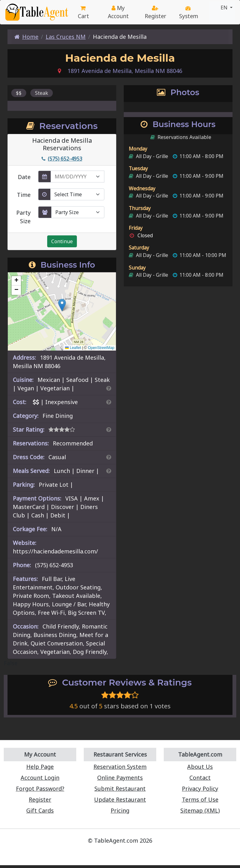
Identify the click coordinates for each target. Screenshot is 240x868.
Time (24, 195)
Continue (62, 241)
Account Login (40, 778)
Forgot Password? (40, 788)
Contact (200, 778)
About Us (200, 767)
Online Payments (120, 778)
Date (24, 177)
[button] (62, 305)
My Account (118, 12)
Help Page (40, 767)
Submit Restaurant (120, 788)
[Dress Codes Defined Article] (109, 457)
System (189, 13)
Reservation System (120, 767)
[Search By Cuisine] (109, 388)
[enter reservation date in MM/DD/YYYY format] (77, 177)
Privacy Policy (200, 788)
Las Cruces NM (66, 37)
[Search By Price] (109, 402)
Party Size (23, 217)
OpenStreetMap (101, 348)
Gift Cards (40, 810)
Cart (83, 13)
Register (155, 13)
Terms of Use (200, 799)
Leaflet (73, 348)
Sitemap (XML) (200, 810)
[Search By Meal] (109, 471)
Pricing (120, 810)
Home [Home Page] (26, 37)
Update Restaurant (120, 799)
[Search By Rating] (109, 429)
